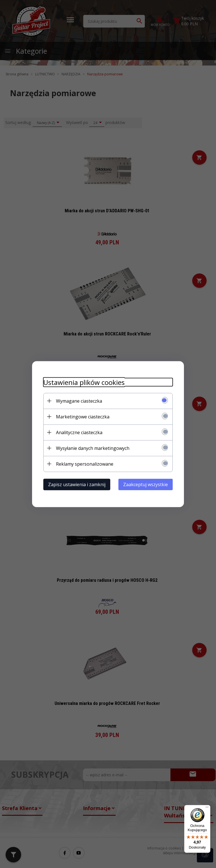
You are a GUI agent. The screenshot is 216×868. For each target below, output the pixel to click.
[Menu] (207, 808)
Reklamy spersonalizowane (85, 464)
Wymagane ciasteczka (79, 401)
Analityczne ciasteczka (79, 432)
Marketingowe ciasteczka (83, 416)
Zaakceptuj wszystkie (146, 484)
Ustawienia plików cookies (84, 382)
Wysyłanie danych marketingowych (93, 448)
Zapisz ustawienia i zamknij (77, 484)
